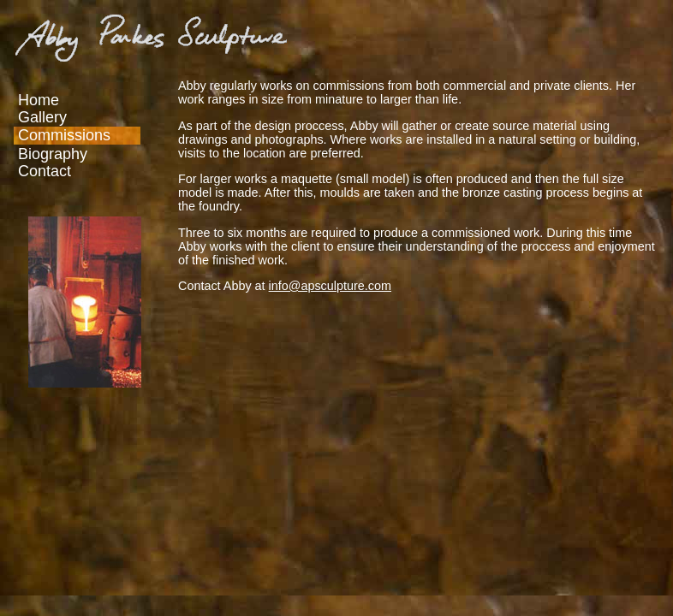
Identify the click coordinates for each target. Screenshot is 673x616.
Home (39, 100)
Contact (45, 171)
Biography (53, 154)
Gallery (42, 117)
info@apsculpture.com (330, 286)
